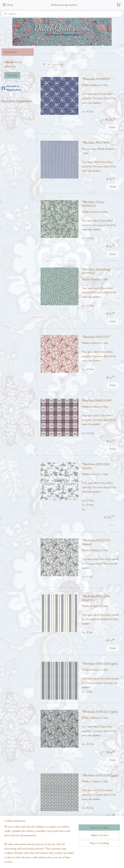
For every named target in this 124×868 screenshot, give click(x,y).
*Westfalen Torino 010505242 (93, 204)
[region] (39, 846)
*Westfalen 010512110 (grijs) (100, 775)
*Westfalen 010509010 (96, 79)
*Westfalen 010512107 (96, 337)
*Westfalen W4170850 (96, 143)
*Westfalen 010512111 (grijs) (100, 712)
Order (112, 127)
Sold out (112, 525)
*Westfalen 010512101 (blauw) (96, 466)
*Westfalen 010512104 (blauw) (96, 598)
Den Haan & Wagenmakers (12, 88)
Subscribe (12, 75)
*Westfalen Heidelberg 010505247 (96, 271)
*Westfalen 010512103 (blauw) (96, 542)
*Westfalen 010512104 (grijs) (100, 664)
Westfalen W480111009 (97, 401)
